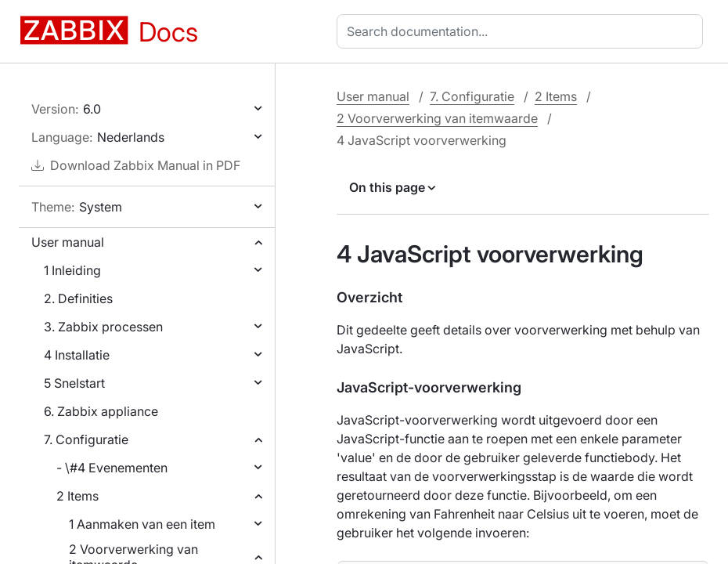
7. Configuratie (86, 439)
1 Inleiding (72, 270)
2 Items (77, 496)
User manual (68, 242)
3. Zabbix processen (103, 327)
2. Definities (78, 298)
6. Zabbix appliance (101, 411)
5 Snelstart (74, 383)
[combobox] (523, 31)
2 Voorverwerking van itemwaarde (437, 118)
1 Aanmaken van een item (142, 524)
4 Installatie (77, 355)
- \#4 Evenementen (112, 468)
